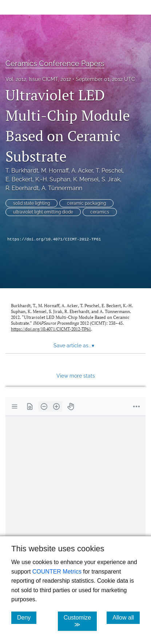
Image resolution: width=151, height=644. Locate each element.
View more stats (76, 376)
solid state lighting (31, 203)
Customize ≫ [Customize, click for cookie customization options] (80, 621)
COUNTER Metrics (57, 572)
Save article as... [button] (74, 346)
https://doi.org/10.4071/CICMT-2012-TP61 (54, 239)
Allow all (126, 617)
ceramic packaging (86, 203)
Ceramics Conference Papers (55, 63)
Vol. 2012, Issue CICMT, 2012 (38, 79)
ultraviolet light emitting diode (43, 212)
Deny (27, 617)
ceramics (100, 212)
